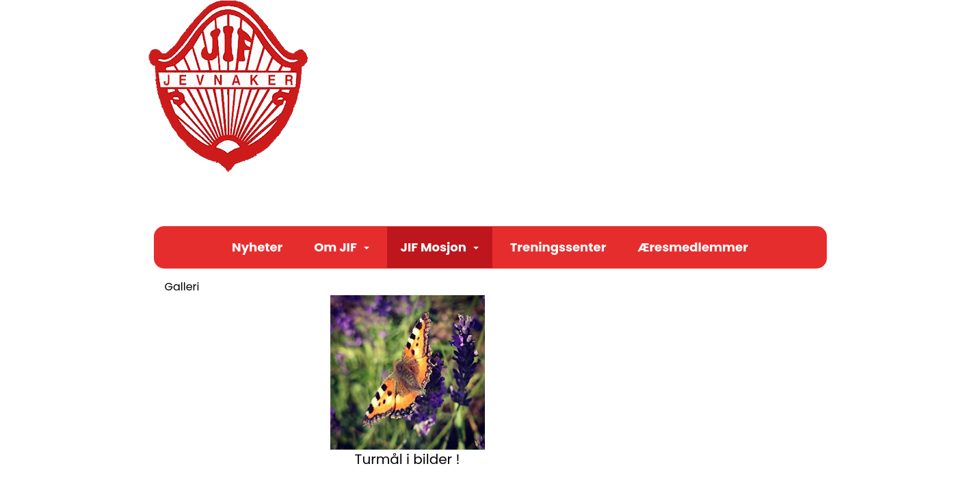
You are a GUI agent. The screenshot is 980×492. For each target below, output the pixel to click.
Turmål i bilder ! (408, 459)
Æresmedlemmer (693, 247)
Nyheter (257, 247)
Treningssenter (558, 247)
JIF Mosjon (440, 247)
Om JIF (342, 247)
